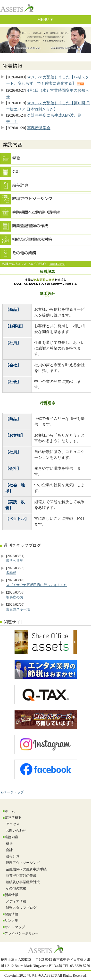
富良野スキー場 (18, 609)
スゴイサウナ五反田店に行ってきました (37, 585)
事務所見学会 (39, 128)
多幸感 (11, 573)
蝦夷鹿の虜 (15, 597)
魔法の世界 (15, 561)
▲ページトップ (12, 792)
